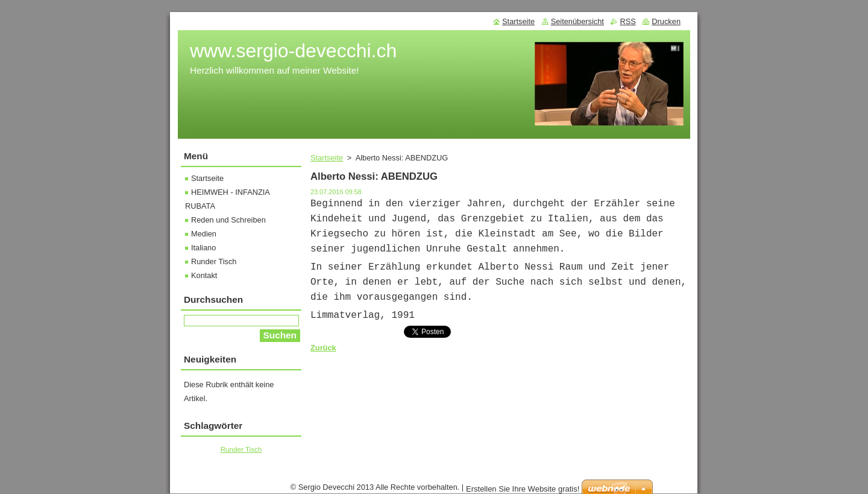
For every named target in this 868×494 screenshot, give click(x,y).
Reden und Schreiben (228, 220)
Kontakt (204, 275)
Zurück (323, 348)
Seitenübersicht (577, 21)
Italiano (203, 248)
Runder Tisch (214, 261)
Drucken (666, 21)
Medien (204, 234)
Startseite (327, 158)
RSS (627, 21)
